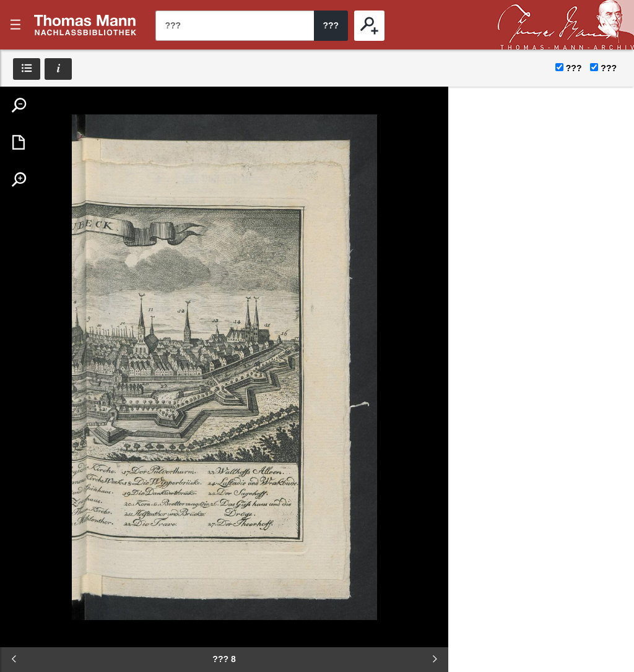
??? (85, 25)
